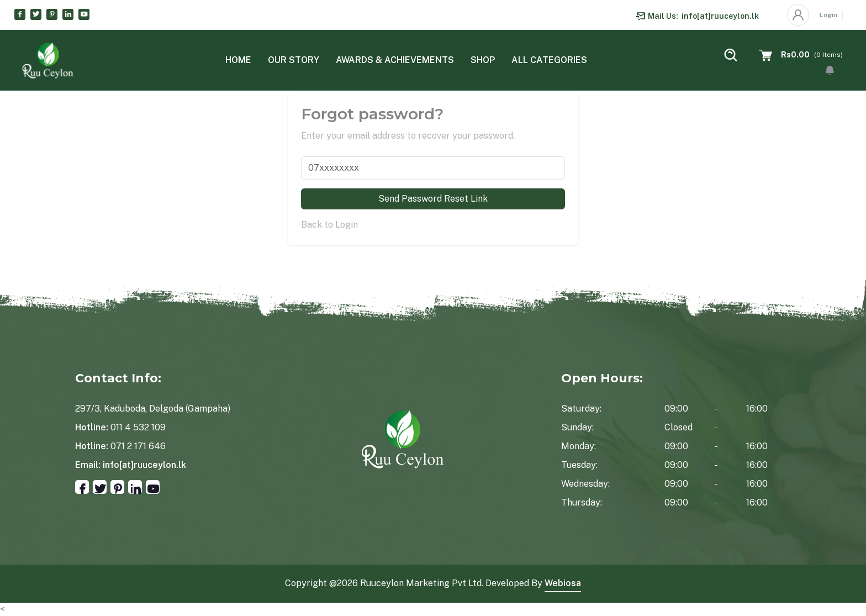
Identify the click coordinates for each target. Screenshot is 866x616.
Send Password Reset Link (433, 199)
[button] (830, 70)
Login (828, 15)
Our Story (294, 60)
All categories (549, 60)
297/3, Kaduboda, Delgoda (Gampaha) (153, 409)
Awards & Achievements (395, 60)
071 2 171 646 (138, 446)
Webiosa (563, 583)
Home (238, 60)
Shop (483, 60)
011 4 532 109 (138, 427)
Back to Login (329, 225)
